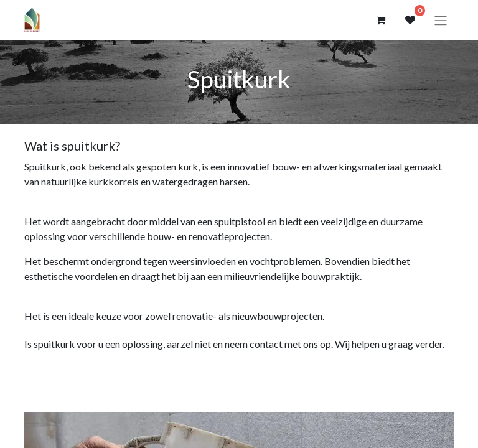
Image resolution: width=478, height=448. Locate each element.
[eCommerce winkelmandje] (380, 20)
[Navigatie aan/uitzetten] (441, 20)
